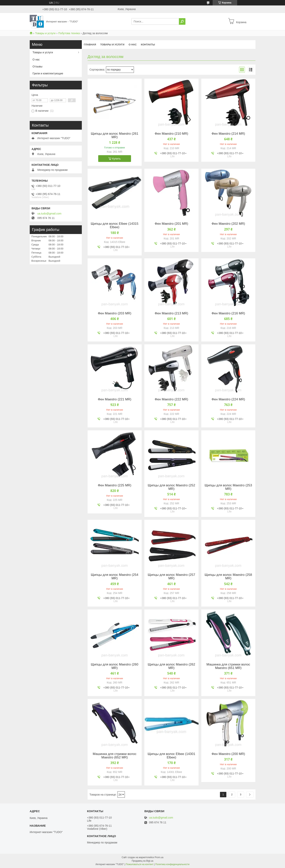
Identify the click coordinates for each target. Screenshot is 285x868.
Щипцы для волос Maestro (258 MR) (228, 577)
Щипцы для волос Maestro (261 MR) (115, 135)
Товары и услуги (45, 33)
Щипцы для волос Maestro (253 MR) (228, 487)
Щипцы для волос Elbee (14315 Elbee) (115, 226)
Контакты (148, 45)
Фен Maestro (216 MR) (228, 313)
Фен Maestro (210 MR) (171, 134)
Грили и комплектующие (48, 73)
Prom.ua (159, 857)
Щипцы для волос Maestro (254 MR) (115, 577)
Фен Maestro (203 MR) (115, 313)
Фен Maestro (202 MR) (228, 224)
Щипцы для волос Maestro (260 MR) (115, 666)
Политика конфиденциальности (172, 864)
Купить (116, 159)
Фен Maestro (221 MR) (115, 399)
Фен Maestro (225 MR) (115, 485)
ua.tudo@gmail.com (49, 214)
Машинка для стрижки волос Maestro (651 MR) (228, 666)
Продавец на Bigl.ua (143, 861)
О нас (133, 45)
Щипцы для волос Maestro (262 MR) (172, 666)
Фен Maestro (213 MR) (171, 313)
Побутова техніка (69, 33)
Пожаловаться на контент (140, 864)
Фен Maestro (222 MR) (171, 399)
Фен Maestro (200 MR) (228, 754)
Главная (90, 45)
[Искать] (182, 21)
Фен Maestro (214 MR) (228, 134)
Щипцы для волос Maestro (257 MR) (172, 577)
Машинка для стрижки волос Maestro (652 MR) (115, 756)
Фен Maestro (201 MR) (171, 224)
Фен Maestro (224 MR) (228, 399)
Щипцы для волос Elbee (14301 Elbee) (171, 756)
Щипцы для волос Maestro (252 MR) (172, 487)
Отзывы (38, 66)
